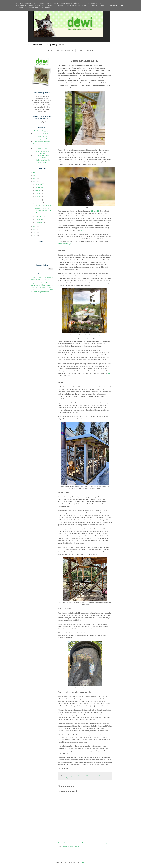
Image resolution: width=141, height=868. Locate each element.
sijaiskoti (34, 289)
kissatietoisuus (34, 287)
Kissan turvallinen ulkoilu (43, 141)
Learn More (114, 5)
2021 (35, 229)
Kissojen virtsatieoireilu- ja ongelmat (43, 156)
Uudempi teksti (63, 843)
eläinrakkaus (49, 278)
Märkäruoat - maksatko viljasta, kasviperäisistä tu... (43, 210)
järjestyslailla (95, 211)
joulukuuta (38, 184)
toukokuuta (39, 203)
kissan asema (35, 285)
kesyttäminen (49, 280)
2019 (35, 236)
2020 (35, 233)
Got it (123, 5)
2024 (35, 178)
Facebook (81, 50)
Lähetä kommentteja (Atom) (70, 846)
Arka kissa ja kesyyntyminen (43, 131)
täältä (83, 230)
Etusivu (50, 50)
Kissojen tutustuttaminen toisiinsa (43, 152)
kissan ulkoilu (98, 776)
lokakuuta (38, 190)
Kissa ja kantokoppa (43, 133)
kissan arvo (91, 776)
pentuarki (50, 287)
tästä (109, 373)
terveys (51, 290)
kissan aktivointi (82, 776)
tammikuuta (39, 222)
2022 (35, 226)
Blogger (83, 863)
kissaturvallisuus (73, 778)
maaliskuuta (39, 216)
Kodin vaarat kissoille (43, 160)
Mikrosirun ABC (43, 163)
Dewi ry (36, 278)
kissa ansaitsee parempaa (70, 776)
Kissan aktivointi (43, 136)
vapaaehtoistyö (36, 292)
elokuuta (38, 197)
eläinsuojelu (35, 280)
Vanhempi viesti (106, 843)
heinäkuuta (39, 200)
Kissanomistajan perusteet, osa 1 (43, 145)
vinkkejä (46, 292)
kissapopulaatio (47, 285)
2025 (35, 175)
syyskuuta (38, 194)
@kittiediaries (103, 335)
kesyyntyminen (35, 283)
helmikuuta (39, 219)
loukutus (43, 287)
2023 (35, 181)
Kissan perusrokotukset (43, 139)
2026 (35, 172)
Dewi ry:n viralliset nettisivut (65, 50)
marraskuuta (39, 187)
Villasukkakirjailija (64, 244)
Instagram (90, 50)
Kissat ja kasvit (43, 148)
